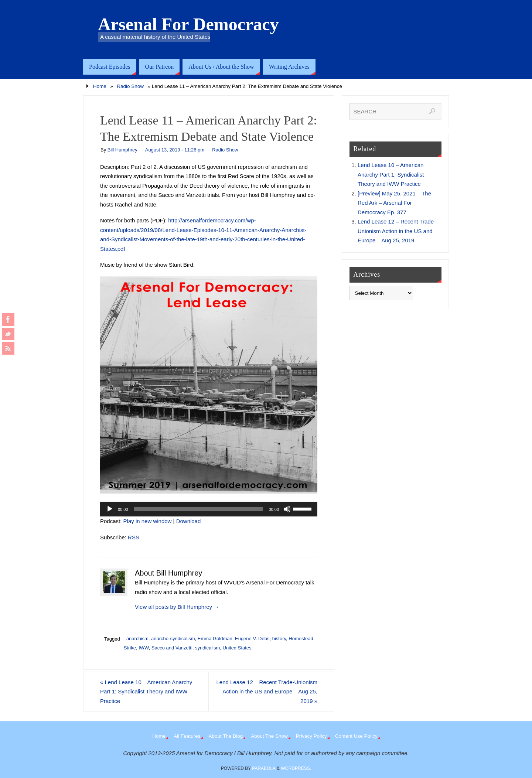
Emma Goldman (215, 639)
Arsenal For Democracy (188, 24)
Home (100, 86)
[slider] (199, 509)
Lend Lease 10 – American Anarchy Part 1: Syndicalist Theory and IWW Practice (146, 692)
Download (189, 521)
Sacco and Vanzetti (172, 648)
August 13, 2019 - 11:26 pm (175, 150)
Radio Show (130, 86)
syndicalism (207, 648)
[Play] (110, 509)
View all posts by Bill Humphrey (177, 607)
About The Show (269, 736)
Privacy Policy (311, 736)
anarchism (137, 639)
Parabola (264, 768)
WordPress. (296, 768)
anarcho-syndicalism (173, 639)
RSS (134, 537)
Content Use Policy (356, 736)
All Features (187, 736)
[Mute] (287, 509)
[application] (209, 509)
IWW (144, 648)
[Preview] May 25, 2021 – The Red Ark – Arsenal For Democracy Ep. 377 (394, 203)
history (279, 639)
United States (237, 648)
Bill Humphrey (122, 150)
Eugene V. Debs (252, 639)
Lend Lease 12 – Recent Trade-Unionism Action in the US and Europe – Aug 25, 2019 (267, 692)
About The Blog (226, 736)
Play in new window (148, 521)
